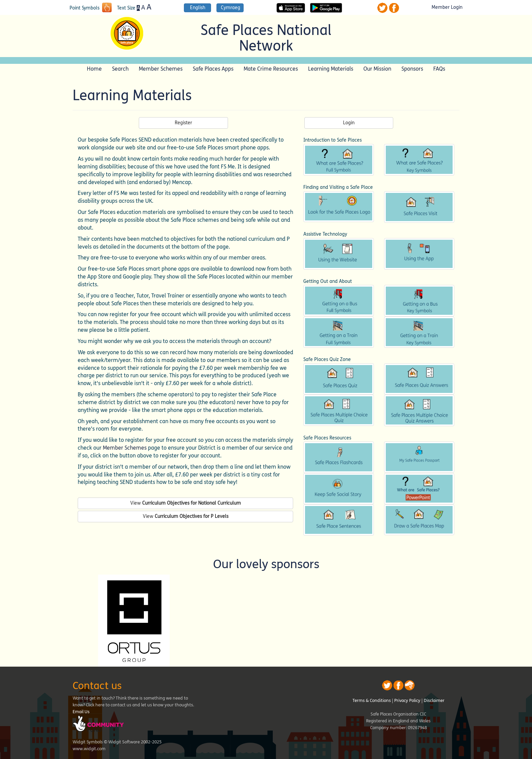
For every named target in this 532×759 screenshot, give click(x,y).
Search (120, 69)
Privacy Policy (407, 701)
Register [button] (183, 123)
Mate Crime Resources (271, 69)
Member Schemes (161, 69)
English (198, 8)
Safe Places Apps (213, 69)
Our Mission (377, 69)
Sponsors (412, 69)
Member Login (447, 7)
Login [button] (349, 123)
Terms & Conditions (372, 701)
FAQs (439, 69)
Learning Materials (331, 69)
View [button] (186, 503)
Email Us (81, 712)
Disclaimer (434, 701)
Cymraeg (231, 8)
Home (94, 69)
